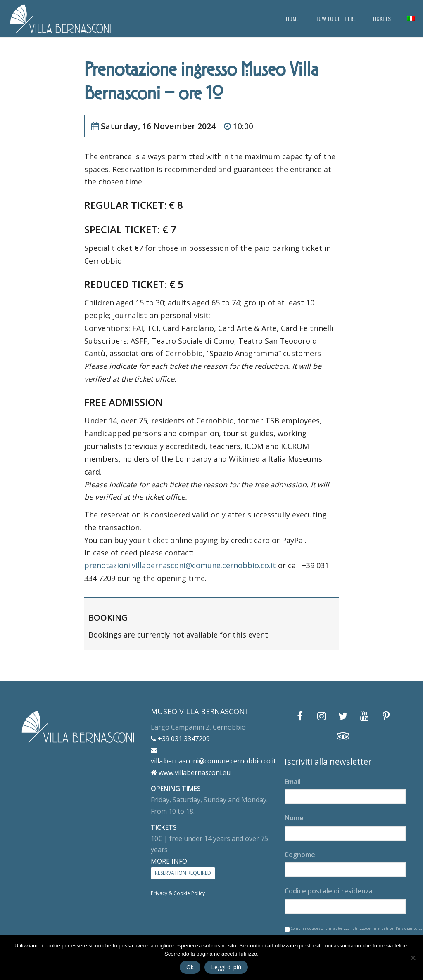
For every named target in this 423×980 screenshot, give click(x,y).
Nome (294, 818)
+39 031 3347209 (180, 739)
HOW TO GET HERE (335, 18)
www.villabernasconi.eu (191, 772)
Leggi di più (226, 967)
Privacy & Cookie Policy (178, 893)
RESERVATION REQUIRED (183, 873)
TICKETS (381, 18)
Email (293, 782)
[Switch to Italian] (411, 19)
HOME (292, 18)
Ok (190, 967)
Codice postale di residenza (329, 891)
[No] (413, 958)
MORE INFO (169, 861)
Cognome (300, 855)
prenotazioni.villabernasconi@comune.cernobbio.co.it (180, 565)
